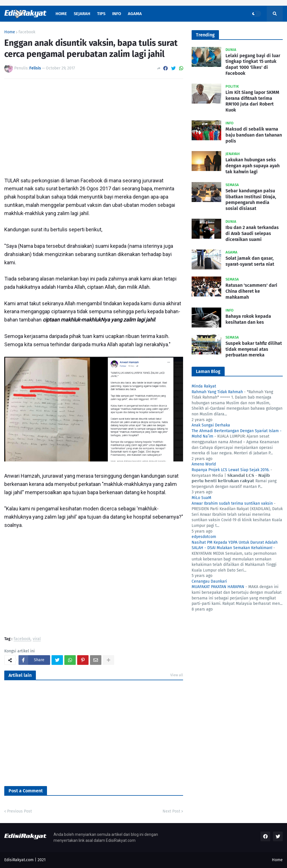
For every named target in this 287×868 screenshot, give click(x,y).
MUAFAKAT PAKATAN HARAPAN (218, 587)
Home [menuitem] (61, 14)
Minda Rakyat (204, 386)
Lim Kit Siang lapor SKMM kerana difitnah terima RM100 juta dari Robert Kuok (252, 101)
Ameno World (204, 464)
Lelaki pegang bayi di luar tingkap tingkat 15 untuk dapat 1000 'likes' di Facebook (253, 64)
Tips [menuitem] (101, 14)
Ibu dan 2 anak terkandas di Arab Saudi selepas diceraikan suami (252, 233)
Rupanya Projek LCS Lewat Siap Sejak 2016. (230, 470)
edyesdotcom (204, 537)
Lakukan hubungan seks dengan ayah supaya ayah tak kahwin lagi (253, 166)
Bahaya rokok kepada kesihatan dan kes (248, 319)
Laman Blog (208, 371)
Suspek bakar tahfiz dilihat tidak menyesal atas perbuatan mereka (254, 349)
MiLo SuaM (201, 498)
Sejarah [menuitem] (82, 14)
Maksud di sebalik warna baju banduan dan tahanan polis (254, 135)
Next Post (171, 811)
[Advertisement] (94, 126)
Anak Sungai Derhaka (211, 425)
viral (37, 639)
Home (10, 32)
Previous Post (20, 811)
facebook (27, 32)
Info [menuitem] (117, 14)
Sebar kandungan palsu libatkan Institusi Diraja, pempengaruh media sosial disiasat (251, 200)
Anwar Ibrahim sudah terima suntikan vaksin (232, 503)
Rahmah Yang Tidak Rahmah (217, 392)
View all (177, 675)
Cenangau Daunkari (209, 581)
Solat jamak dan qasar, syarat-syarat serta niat (250, 261)
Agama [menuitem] (135, 14)
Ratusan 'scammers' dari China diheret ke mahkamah (251, 291)
